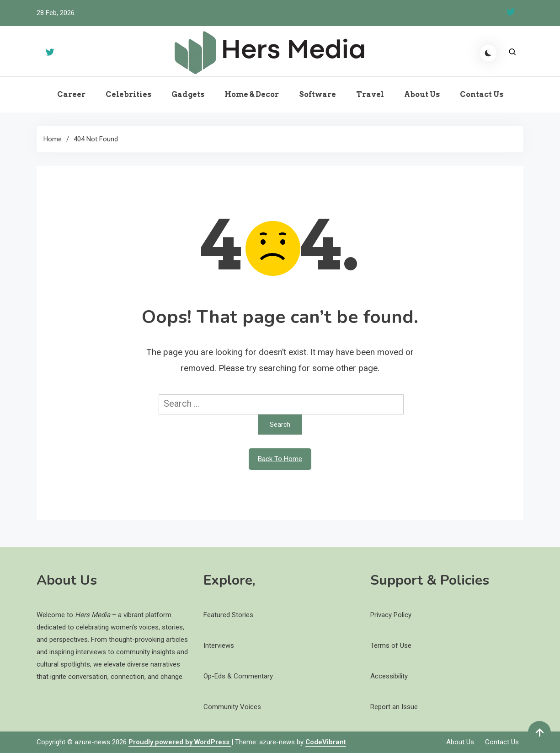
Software (317, 94)
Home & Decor (252, 94)
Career (71, 94)
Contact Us (482, 94)
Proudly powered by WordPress (180, 742)
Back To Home (280, 459)
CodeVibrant (326, 742)
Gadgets (188, 94)
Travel (370, 94)
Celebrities (128, 94)
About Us (422, 94)
